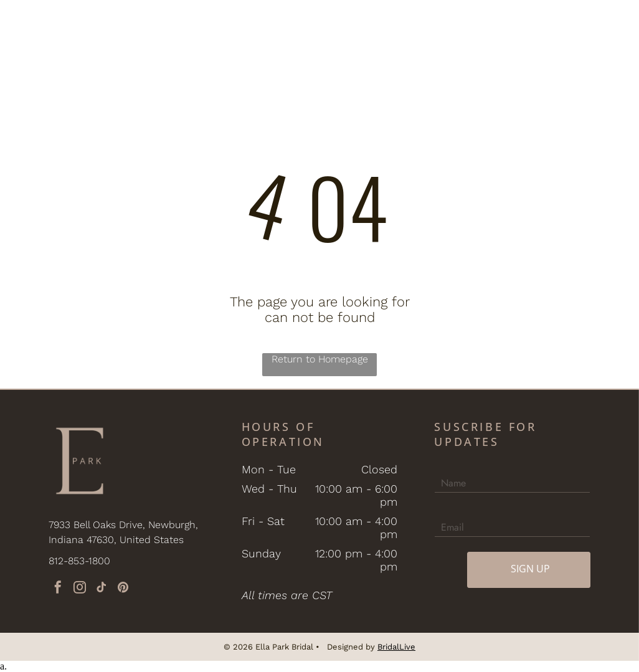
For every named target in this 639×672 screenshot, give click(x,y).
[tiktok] (102, 589)
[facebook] (58, 589)
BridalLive (396, 647)
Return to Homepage (320, 359)
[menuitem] (144, 27)
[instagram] (80, 589)
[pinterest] (123, 589)
